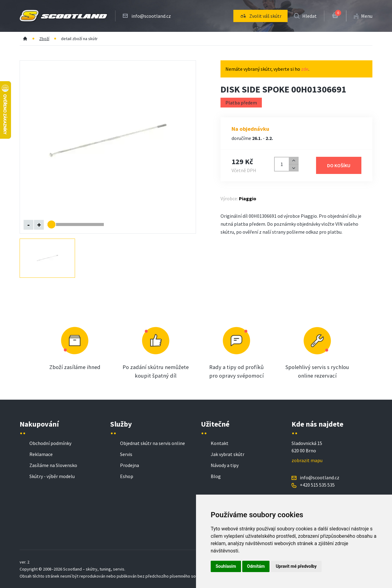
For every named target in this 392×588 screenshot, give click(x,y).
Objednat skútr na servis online (153, 443)
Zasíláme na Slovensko (53, 465)
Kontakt (220, 443)
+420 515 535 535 (317, 485)
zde (305, 69)
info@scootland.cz (151, 16)
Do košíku (339, 165)
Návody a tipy (225, 465)
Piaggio (248, 198)
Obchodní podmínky (50, 443)
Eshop (127, 476)
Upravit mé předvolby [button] (296, 566)
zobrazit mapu (307, 460)
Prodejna (130, 465)
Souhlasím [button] (226, 566)
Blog (216, 476)
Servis (126, 454)
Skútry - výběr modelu (52, 476)
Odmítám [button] (256, 566)
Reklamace (41, 454)
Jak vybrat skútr (228, 454)
